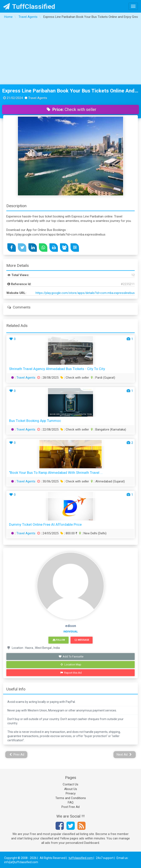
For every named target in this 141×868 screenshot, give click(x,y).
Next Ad (124, 755)
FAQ (71, 802)
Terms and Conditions (71, 798)
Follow (59, 640)
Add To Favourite (71, 657)
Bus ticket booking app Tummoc (35, 421)
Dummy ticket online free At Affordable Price (45, 524)
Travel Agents (26, 378)
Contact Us (70, 784)
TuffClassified (29, 7)
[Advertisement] (71, 53)
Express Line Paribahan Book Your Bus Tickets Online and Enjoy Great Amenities (70, 91)
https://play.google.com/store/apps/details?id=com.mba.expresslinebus (85, 293)
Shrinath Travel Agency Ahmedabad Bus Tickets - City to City (57, 369)
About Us (71, 789)
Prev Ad (17, 755)
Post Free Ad (70, 807)
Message (82, 640)
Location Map (71, 665)
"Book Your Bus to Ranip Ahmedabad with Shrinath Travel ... (56, 473)
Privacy (71, 793)
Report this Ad (71, 673)
